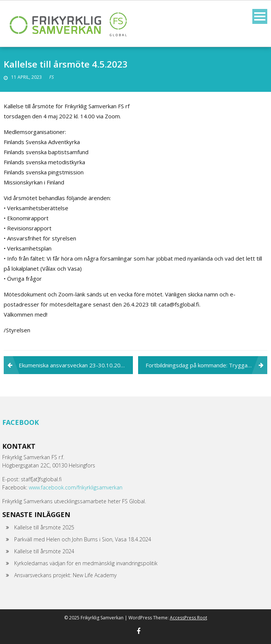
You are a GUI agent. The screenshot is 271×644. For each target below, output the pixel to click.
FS (52, 77)
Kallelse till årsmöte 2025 (44, 527)
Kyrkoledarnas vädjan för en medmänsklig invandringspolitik (86, 563)
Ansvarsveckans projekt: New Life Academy (65, 575)
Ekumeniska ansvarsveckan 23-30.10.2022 (73, 365)
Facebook (21, 422)
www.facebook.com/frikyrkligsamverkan (76, 487)
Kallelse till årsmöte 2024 (44, 551)
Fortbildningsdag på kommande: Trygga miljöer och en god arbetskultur (206, 365)
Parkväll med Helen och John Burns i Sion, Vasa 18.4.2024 (83, 539)
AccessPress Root (189, 618)
